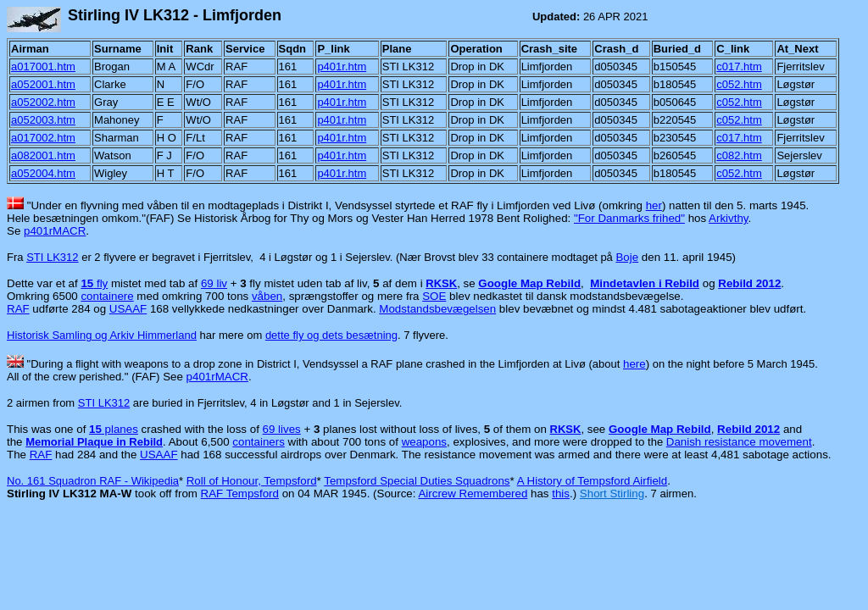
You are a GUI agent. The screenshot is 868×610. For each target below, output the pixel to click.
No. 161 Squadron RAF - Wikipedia (93, 481)
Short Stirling (612, 494)
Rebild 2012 (749, 283)
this (561, 494)
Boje (627, 257)
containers (259, 442)
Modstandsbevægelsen (437, 309)
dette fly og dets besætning (331, 335)
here (634, 364)
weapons (424, 442)
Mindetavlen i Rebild (645, 283)
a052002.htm (43, 102)
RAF (18, 309)
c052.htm (739, 84)
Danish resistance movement (739, 442)
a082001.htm (43, 155)
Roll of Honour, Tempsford (252, 481)
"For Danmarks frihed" (629, 218)
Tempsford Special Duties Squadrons (417, 481)
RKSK (441, 283)
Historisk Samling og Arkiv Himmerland (102, 335)
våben (267, 296)
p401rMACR (55, 231)
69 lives (282, 429)
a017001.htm (43, 67)
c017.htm (739, 67)
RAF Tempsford (240, 494)
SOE (434, 296)
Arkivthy (728, 218)
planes (114, 429)
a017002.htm (43, 138)
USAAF (128, 309)
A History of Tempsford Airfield (593, 481)
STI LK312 (52, 257)
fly (94, 283)
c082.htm (739, 155)
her (654, 205)
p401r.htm (342, 67)
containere (107, 296)
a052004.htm (43, 173)
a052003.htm (43, 120)
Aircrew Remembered (473, 494)
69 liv (214, 283)
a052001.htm (43, 84)
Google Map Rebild (529, 283)
